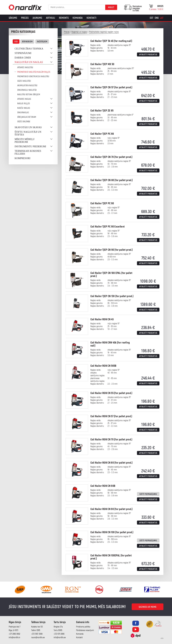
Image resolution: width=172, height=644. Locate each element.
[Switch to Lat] (162, 18)
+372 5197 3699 (37, 634)
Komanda (78, 18)
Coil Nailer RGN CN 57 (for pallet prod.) (111, 416)
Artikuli (51, 18)
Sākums (13, 18)
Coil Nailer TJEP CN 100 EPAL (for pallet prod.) (111, 275)
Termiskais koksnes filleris (28, 152)
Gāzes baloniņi (24, 122)
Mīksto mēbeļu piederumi (25, 141)
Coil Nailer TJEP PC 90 (102, 203)
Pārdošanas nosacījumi (85, 630)
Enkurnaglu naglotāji (27, 90)
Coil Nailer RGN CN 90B (103, 486)
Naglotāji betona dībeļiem (29, 95)
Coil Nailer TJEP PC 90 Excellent (108, 227)
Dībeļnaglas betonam (27, 117)
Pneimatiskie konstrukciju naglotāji (33, 76)
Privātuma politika (83, 627)
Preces (25, 18)
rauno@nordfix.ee (38, 638)
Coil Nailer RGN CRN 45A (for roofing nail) (110, 344)
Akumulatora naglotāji (27, 86)
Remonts (64, 18)
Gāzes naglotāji (24, 81)
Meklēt (111, 7)
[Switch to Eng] (157, 18)
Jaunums (37, 18)
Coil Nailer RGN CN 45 (102, 319)
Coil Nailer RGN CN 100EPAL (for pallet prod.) (111, 557)
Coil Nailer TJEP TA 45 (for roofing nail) (111, 41)
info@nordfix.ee (60, 638)
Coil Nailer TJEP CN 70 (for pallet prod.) (111, 157)
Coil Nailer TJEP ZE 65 (102, 111)
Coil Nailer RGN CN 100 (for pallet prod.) (112, 532)
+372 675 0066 (59, 634)
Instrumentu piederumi (30, 146)
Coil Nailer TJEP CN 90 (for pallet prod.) (112, 250)
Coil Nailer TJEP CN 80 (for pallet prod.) (112, 180)
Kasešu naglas (24, 108)
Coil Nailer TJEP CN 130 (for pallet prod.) (112, 296)
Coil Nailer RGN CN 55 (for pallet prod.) (111, 393)
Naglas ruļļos (24, 104)
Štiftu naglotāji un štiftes (28, 133)
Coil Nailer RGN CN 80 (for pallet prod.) (112, 463)
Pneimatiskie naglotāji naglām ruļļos (34, 72)
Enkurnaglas (23, 113)
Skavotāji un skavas (28, 127)
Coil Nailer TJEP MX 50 (102, 64)
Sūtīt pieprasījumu (148, 494)
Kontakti (91, 18)
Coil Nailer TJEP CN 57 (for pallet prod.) (111, 87)
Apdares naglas (24, 99)
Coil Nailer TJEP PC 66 (102, 134)
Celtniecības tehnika (29, 49)
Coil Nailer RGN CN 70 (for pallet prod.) (111, 440)
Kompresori (23, 158)
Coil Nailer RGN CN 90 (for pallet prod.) (112, 509)
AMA (162, 638)
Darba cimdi (23, 58)
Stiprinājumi (23, 53)
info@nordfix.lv (14, 638)
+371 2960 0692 (14, 634)
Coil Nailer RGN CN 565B (103, 366)
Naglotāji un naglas (29, 62)
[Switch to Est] (152, 18)
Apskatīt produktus (148, 55)
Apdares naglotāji (25, 67)
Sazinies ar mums (148, 607)
